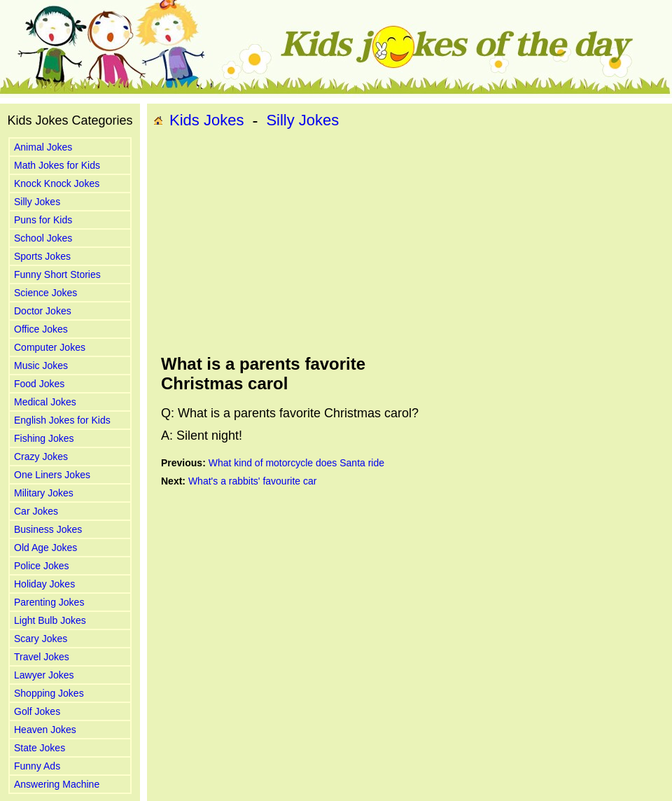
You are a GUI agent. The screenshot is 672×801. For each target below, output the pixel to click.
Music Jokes (41, 365)
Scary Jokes (41, 639)
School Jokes (43, 238)
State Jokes (40, 748)
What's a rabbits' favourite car (253, 481)
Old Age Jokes (45, 548)
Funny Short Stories (57, 274)
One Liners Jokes (52, 475)
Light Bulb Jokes (50, 620)
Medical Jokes (45, 402)
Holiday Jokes (44, 584)
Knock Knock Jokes (57, 183)
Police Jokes (42, 566)
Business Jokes (48, 529)
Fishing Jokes (44, 438)
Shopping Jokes (49, 693)
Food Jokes (39, 384)
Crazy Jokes (41, 457)
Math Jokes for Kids (57, 165)
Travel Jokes (42, 657)
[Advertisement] (308, 242)
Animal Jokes (43, 147)
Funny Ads (37, 766)
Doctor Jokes (43, 311)
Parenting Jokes (49, 602)
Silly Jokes (37, 202)
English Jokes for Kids (62, 420)
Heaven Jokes (45, 730)
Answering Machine (57, 784)
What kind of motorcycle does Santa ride (296, 463)
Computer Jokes (50, 347)
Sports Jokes (42, 256)
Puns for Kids (43, 220)
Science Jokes (45, 293)
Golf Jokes (37, 711)
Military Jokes (44, 493)
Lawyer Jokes (44, 675)
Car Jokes (36, 511)
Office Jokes (41, 329)
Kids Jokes (206, 120)
